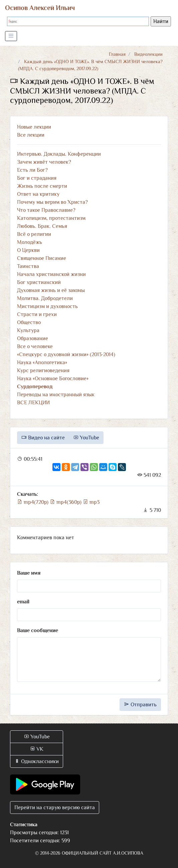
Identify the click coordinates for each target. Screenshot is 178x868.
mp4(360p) (66, 502)
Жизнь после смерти (42, 186)
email (23, 602)
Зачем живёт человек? (44, 162)
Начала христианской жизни (51, 274)
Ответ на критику (38, 194)
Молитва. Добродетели (45, 298)
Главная (117, 54)
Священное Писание (42, 258)
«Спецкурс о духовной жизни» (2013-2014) (66, 354)
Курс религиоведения (43, 371)
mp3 (91, 502)
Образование (33, 338)
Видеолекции (148, 54)
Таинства (28, 266)
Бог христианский (39, 282)
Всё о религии (34, 234)
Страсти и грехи (37, 314)
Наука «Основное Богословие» (53, 379)
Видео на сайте (43, 438)
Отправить (140, 705)
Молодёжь (30, 242)
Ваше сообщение (38, 630)
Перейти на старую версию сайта (55, 808)
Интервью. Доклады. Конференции (59, 154)
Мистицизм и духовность (47, 306)
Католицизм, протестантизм (51, 218)
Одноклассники (37, 761)
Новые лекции (34, 127)
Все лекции (31, 135)
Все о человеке (35, 346)
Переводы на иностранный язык (56, 395)
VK (37, 749)
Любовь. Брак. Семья (42, 226)
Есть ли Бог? (32, 170)
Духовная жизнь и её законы (51, 290)
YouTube (86, 438)
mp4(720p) (33, 502)
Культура (28, 330)
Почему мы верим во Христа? (52, 202)
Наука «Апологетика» (42, 363)
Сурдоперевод (35, 387)
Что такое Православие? (46, 210)
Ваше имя (29, 573)
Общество (29, 322)
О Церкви (28, 250)
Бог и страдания (37, 178)
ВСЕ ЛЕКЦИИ (33, 403)
